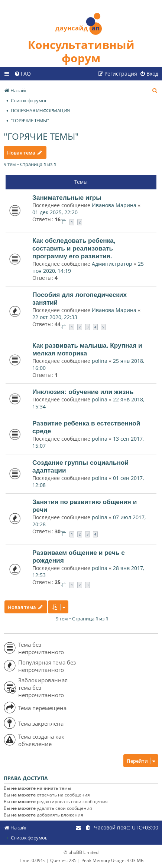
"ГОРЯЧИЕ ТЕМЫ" (41, 136)
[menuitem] (22, 74)
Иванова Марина (114, 205)
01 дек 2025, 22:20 (55, 212)
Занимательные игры (67, 198)
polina (100, 361)
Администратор (112, 264)
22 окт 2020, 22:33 (55, 317)
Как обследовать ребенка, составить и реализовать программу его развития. (74, 248)
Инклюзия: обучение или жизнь (83, 392)
